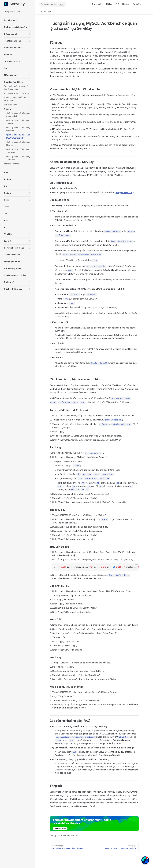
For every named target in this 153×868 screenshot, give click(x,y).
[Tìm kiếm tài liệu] (53, 4)
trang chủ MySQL (124, 192)
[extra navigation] (148, 4)
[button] (18, 20)
